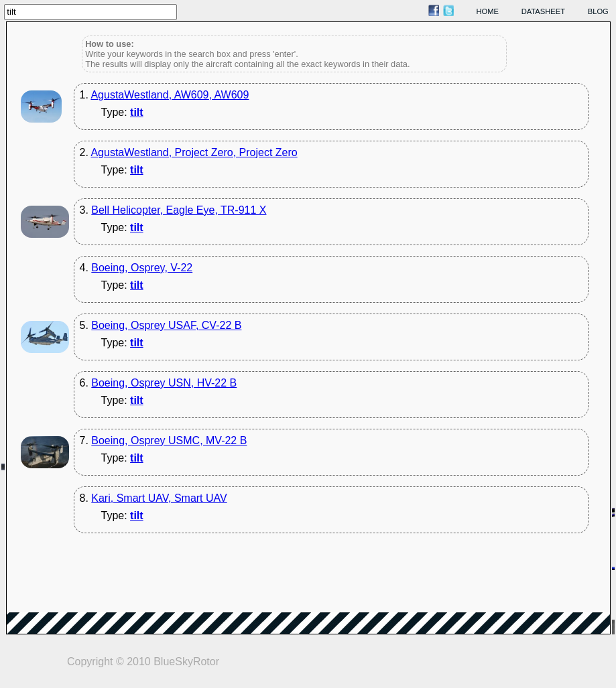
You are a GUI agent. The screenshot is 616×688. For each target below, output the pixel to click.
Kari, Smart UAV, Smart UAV (159, 498)
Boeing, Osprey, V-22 (142, 268)
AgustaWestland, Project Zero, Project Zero (194, 152)
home (488, 11)
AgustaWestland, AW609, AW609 (170, 95)
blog (598, 11)
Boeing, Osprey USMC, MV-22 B (169, 440)
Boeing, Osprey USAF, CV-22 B (166, 325)
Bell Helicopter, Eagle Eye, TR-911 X (179, 210)
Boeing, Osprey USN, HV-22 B (164, 383)
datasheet (543, 11)
